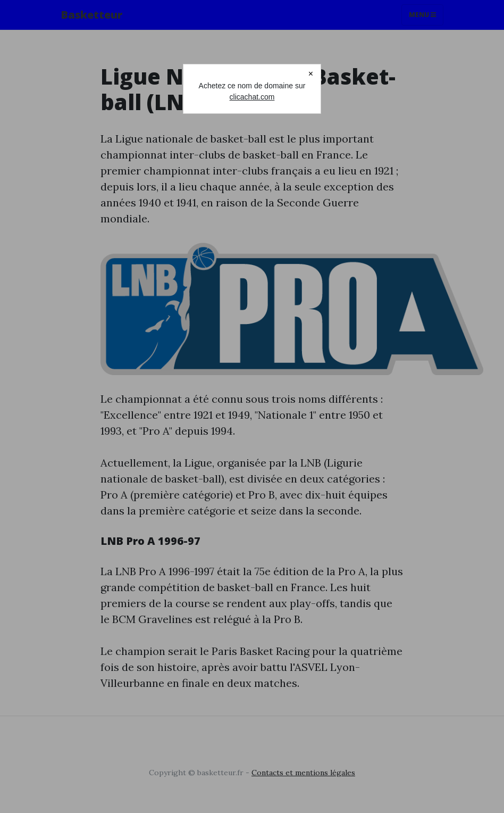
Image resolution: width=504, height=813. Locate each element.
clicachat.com (252, 97)
